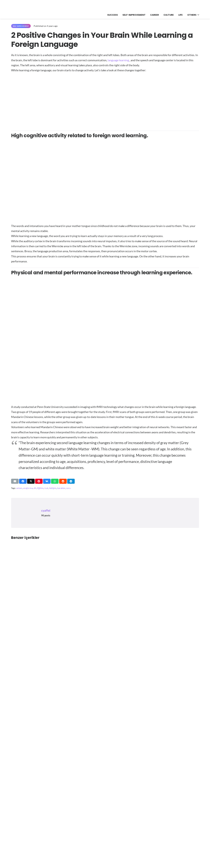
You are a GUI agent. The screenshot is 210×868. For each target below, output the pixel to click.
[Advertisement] (105, 100)
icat (46, 488)
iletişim (53, 488)
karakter (61, 488)
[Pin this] (39, 481)
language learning (118, 60)
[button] (198, 15)
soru (68, 488)
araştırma (28, 488)
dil (35, 488)
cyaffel (46, 510)
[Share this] (23, 481)
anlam (19, 488)
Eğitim (40, 488)
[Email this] (15, 481)
